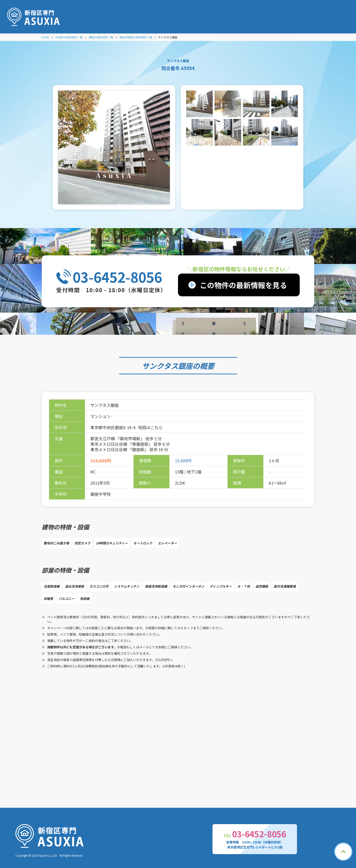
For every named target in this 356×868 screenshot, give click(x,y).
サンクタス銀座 (167, 366)
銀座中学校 (101, 494)
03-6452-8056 (117, 277)
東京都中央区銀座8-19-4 (113, 427)
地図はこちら (150, 427)
